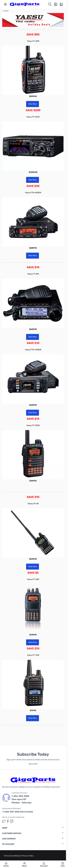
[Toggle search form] (50, 4)
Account (44, 864)
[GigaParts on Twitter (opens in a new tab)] (4, 821)
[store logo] (25, 4)
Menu (24, 864)
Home (6, 864)
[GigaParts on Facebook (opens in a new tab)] (8, 821)
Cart (63, 864)
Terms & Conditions (12, 856)
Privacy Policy (28, 856)
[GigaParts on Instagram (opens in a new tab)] (12, 821)
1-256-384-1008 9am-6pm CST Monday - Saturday (22, 799)
